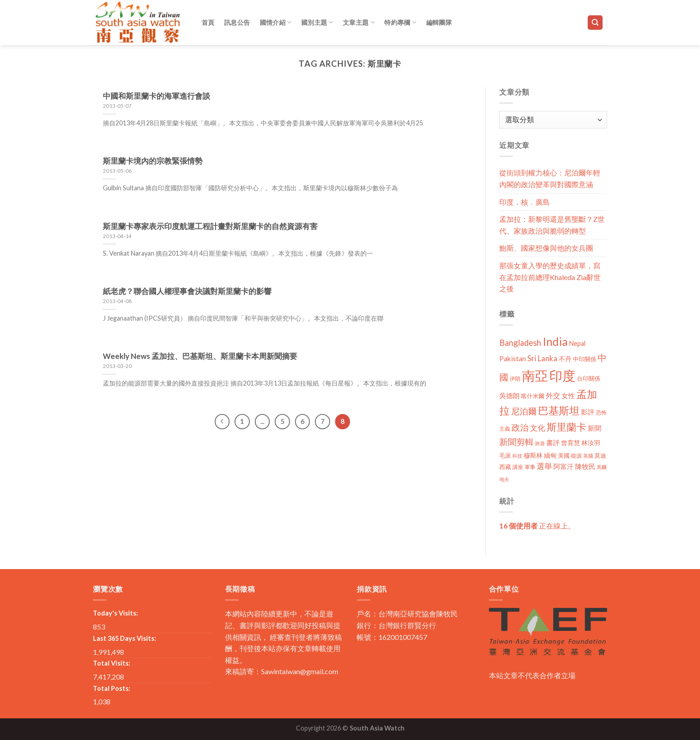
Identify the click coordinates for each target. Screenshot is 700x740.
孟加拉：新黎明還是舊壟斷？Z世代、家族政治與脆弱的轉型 (552, 225)
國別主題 (317, 22)
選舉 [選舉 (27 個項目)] (544, 466)
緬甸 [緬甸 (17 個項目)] (550, 455)
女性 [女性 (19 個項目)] (568, 395)
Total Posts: (112, 688)
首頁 (208, 22)
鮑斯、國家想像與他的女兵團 (546, 248)
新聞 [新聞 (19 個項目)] (594, 428)
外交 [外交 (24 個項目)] (553, 395)
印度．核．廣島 (525, 202)
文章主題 (359, 22)
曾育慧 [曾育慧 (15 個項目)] (571, 443)
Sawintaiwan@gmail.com (300, 671)
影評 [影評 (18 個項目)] (588, 412)
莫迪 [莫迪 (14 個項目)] (600, 455)
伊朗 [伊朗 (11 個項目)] (515, 379)
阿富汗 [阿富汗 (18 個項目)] (564, 467)
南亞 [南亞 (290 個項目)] (535, 375)
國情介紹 (276, 22)
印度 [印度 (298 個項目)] (562, 375)
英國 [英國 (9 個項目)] (588, 456)
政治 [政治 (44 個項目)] (520, 427)
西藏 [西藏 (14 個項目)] (505, 467)
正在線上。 (537, 526)
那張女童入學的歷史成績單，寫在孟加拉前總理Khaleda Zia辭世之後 (550, 277)
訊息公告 (237, 22)
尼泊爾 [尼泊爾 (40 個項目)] (524, 411)
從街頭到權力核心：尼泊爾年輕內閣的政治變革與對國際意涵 (550, 178)
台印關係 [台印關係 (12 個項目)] (589, 379)
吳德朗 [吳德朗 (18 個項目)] (509, 396)
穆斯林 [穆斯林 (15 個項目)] (533, 455)
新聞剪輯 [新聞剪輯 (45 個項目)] (516, 442)
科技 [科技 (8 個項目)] (517, 456)
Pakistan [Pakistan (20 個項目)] (513, 359)
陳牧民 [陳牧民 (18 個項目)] (585, 467)
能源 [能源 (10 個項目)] (576, 456)
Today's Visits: (115, 613)
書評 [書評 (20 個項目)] (553, 442)
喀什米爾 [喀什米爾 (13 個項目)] (533, 396)
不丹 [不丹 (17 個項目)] (565, 359)
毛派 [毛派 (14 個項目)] (505, 455)
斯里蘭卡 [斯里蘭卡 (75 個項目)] (566, 427)
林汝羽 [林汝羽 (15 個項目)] (591, 443)
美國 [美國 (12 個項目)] (564, 456)
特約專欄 (400, 22)
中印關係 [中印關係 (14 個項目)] (585, 359)
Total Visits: (112, 663)
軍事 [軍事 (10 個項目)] (530, 467)
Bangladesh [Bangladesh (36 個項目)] (520, 343)
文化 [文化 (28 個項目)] (538, 428)
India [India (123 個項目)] (555, 342)
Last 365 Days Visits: (124, 638)
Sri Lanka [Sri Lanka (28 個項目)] (542, 358)
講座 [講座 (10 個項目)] (518, 467)
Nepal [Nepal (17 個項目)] (577, 343)
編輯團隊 (439, 22)
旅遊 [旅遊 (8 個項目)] (540, 443)
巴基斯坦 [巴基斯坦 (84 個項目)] (559, 411)
